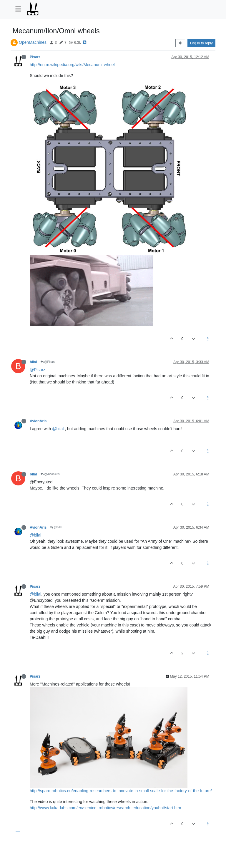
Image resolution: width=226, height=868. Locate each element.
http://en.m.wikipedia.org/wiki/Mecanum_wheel (72, 65)
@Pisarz (48, 362)
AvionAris (38, 421)
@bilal (58, 429)
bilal (33, 362)
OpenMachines (33, 42)
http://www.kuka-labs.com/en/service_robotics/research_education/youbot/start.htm (105, 808)
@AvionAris (50, 474)
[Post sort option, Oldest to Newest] (180, 43)
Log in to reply (201, 43)
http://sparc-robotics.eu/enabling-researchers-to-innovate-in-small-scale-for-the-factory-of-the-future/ (121, 791)
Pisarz (35, 57)
